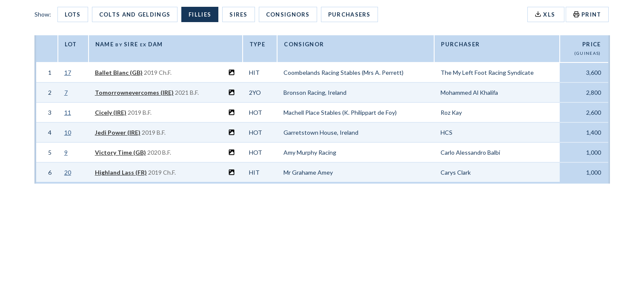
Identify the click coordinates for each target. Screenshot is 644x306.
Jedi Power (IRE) (118, 132)
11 (68, 112)
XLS (546, 14)
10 (68, 132)
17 (68, 72)
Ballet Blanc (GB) (119, 72)
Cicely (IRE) (111, 112)
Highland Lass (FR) (121, 172)
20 (68, 172)
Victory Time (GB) (120, 152)
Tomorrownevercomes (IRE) (134, 92)
